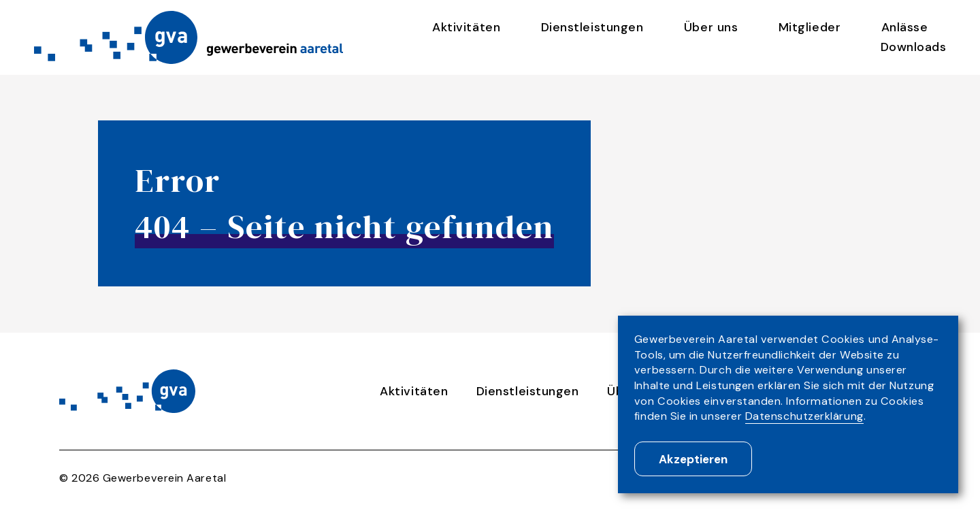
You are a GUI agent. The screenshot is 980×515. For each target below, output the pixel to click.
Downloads (914, 47)
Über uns (711, 27)
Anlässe (905, 27)
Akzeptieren (693, 459)
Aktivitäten (466, 27)
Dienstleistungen (592, 27)
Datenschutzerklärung (804, 416)
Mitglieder (810, 27)
